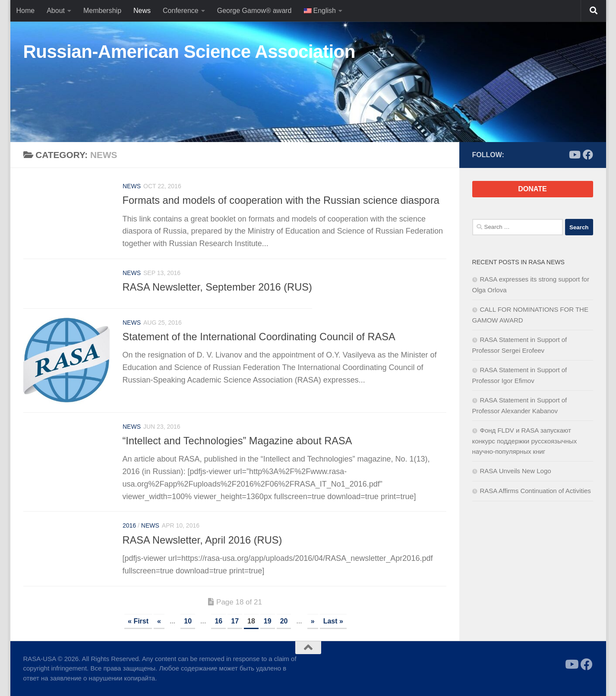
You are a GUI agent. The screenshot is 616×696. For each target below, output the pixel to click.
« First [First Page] (138, 621)
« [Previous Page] (159, 621)
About (56, 11)
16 (218, 621)
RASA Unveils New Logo (516, 471)
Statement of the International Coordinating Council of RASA (259, 337)
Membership (102, 11)
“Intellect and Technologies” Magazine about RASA (237, 441)
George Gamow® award (254, 11)
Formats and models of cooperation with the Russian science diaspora (281, 200)
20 (284, 621)
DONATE (532, 189)
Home (26, 11)
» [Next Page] (313, 621)
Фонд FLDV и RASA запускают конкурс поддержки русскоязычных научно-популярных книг (525, 441)
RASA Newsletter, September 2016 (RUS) (217, 287)
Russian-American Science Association (189, 52)
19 (268, 621)
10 (188, 621)
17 (235, 621)
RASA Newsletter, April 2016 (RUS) (202, 540)
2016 (129, 525)
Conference (181, 11)
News (142, 11)
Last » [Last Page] (333, 621)
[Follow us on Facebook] (588, 155)
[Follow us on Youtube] (574, 155)
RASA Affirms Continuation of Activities (535, 491)
